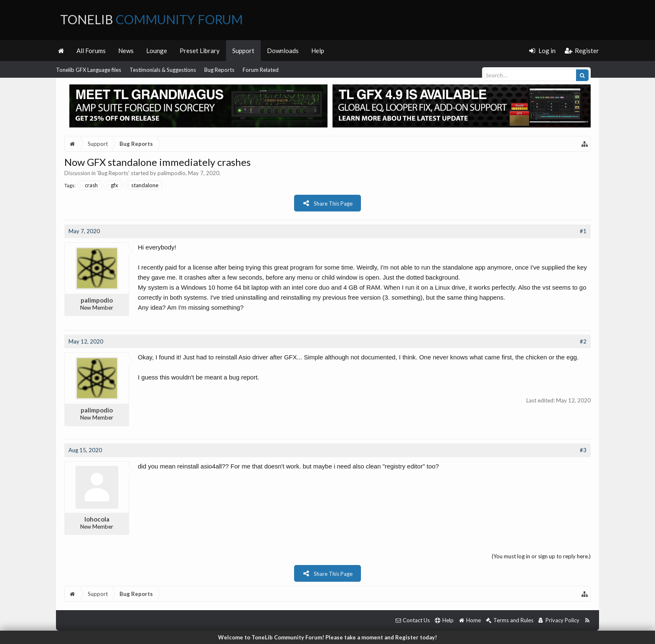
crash (89, 185)
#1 (583, 231)
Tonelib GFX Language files (89, 70)
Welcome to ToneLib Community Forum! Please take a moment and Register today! (327, 637)
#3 (583, 450)
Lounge (157, 51)
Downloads (283, 51)
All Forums (91, 51)
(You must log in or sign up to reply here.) (541, 556)
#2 (583, 341)
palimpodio (171, 173)
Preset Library (200, 51)
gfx (112, 185)
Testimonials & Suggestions (163, 70)
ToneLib (151, 19)
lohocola (97, 519)
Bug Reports (219, 70)
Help (318, 51)
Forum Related (261, 70)
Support (243, 51)
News (126, 51)
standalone (143, 185)
